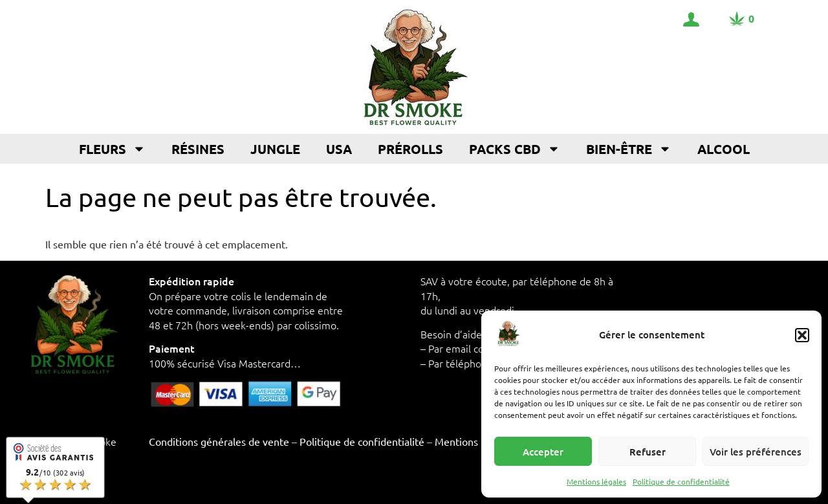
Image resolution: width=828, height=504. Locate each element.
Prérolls (410, 149)
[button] (802, 335)
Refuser (648, 452)
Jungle (275, 149)
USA (339, 149)
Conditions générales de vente (219, 441)
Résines (198, 149)
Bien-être (629, 149)
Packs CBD (515, 149)
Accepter (543, 452)
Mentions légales (596, 481)
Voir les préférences (756, 452)
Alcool (724, 149)
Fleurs (112, 149)
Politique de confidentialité (681, 481)
